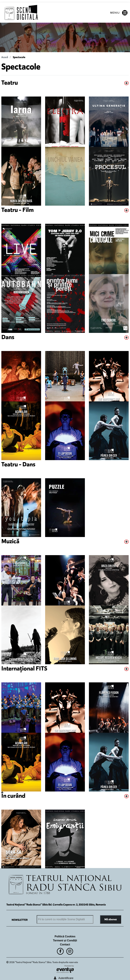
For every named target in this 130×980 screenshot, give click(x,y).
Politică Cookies (65, 936)
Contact (65, 944)
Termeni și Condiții (65, 940)
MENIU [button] (119, 13)
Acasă (5, 57)
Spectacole (19, 57)
